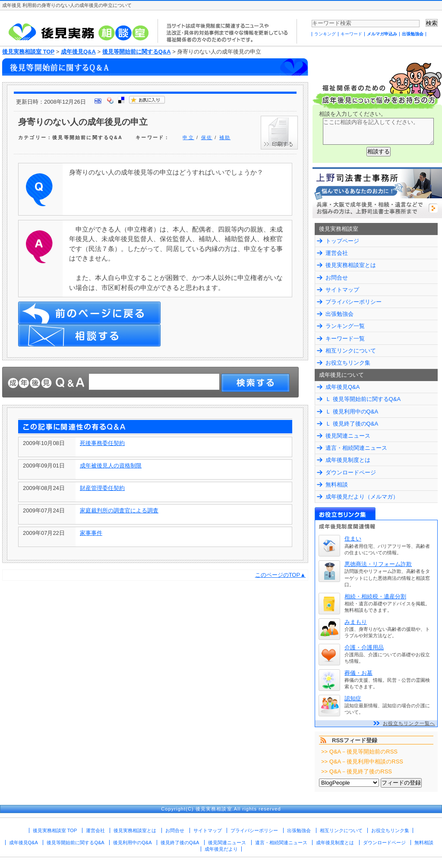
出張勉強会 (413, 34)
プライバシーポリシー (354, 302)
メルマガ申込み (382, 34)
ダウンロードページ (351, 472)
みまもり (356, 622)
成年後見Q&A (78, 52)
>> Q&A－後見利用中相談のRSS (362, 761)
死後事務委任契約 (102, 443)
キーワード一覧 (345, 339)
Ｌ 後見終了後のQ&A (352, 424)
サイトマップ (342, 290)
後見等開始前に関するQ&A (137, 52)
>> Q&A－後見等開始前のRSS (359, 752)
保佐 (207, 137)
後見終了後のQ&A (180, 843)
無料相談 (337, 485)
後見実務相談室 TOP (28, 52)
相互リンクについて (351, 351)
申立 (188, 137)
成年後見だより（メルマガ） (362, 497)
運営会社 (337, 253)
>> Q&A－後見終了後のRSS (357, 771)
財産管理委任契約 (102, 488)
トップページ (342, 241)
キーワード (351, 34)
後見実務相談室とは (351, 265)
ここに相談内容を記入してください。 (378, 131)
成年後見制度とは (348, 460)
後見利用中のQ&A (132, 843)
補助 (225, 137)
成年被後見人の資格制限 (111, 466)
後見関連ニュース (348, 436)
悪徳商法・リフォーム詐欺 (378, 564)
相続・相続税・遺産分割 (375, 596)
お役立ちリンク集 (348, 363)
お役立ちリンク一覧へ (409, 723)
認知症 (353, 698)
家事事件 (91, 533)
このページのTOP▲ (280, 575)
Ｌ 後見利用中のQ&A (352, 412)
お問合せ (337, 278)
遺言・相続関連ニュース (356, 448)
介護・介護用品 (364, 647)
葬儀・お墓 (358, 673)
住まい (353, 539)
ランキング (325, 34)
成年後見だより (221, 849)
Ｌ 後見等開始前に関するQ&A (363, 399)
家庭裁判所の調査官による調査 (119, 510)
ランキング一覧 (345, 326)
